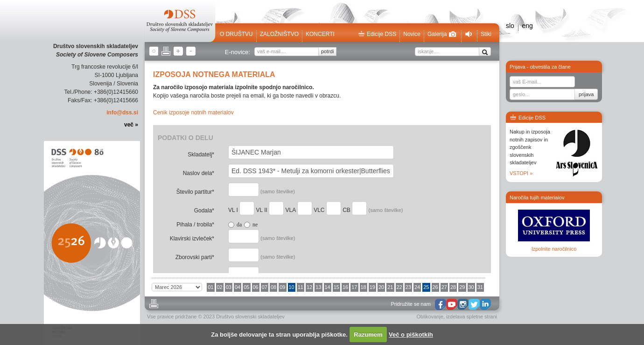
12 (309, 287)
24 (417, 287)
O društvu (236, 34)
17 (354, 287)
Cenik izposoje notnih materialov (193, 113)
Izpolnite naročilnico (554, 249)
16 (345, 287)
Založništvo (279, 34)
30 (471, 287)
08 (273, 287)
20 (381, 287)
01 (210, 287)
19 (372, 287)
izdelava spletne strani (472, 317)
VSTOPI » (521, 173)
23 (408, 287)
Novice (412, 34)
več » (131, 125)
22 (399, 287)
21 (390, 287)
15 (336, 287)
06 (256, 287)
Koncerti (320, 34)
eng (527, 26)
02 (220, 287)
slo (510, 26)
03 (229, 287)
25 (426, 287)
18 (364, 287)
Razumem (368, 334)
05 (246, 287)
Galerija (442, 34)
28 (453, 287)
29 (462, 287)
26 (435, 287)
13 (318, 287)
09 (282, 287)
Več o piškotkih (411, 334)
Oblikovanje (430, 317)
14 (328, 287)
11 (301, 287)
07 (265, 287)
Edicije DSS (377, 34)
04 (238, 287)
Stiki (486, 34)
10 (292, 287)
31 (480, 287)
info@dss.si (122, 113)
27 (444, 287)
